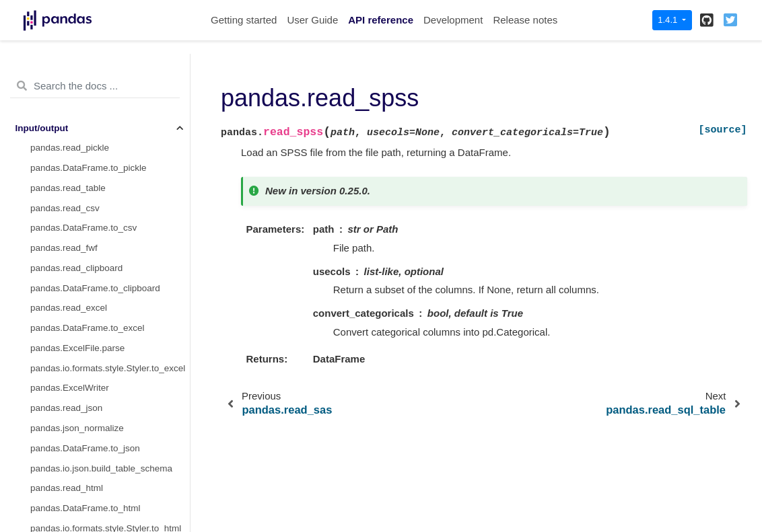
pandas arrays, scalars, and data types (94, 472)
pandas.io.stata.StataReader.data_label (110, 331)
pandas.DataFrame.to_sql (82, 251)
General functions (51, 411)
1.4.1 (669, 20)
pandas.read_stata (68, 292)
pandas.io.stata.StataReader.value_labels (110, 351)
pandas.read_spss (70, 171)
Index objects (42, 491)
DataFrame (38, 452)
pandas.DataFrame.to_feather (91, 71)
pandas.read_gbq (66, 271)
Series (28, 431)
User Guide (312, 20)
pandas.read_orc (64, 131)
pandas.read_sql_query (78, 212)
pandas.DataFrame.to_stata (86, 311)
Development (453, 20)
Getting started (244, 20)
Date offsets (40, 511)
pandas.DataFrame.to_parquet (92, 111)
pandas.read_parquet (73, 91)
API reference (381, 20)
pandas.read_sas (65, 151)
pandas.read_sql (64, 231)
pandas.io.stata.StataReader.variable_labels (110, 372)
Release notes (525, 20)
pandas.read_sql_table (76, 191)
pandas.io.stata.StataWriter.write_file (104, 392)
